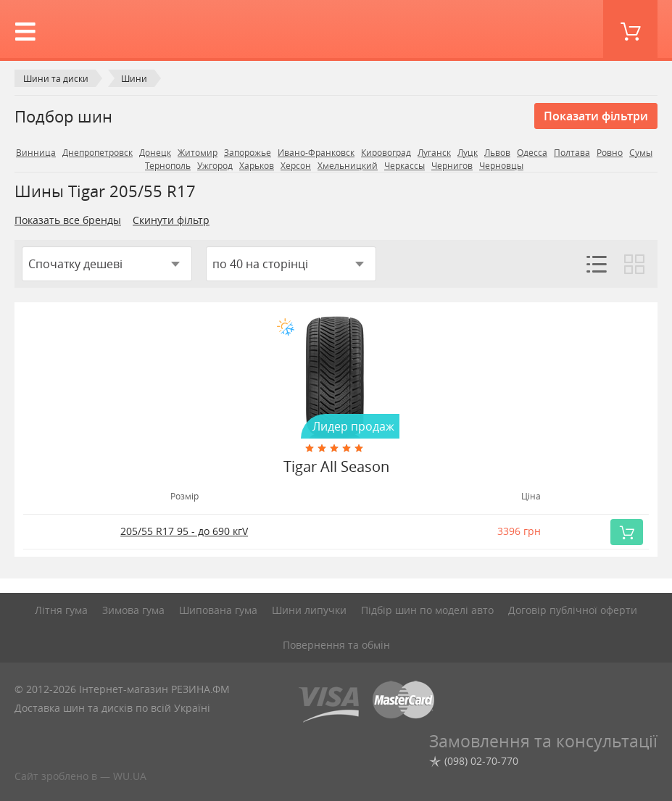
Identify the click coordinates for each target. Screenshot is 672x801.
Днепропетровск (98, 153)
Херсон (296, 166)
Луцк (468, 153)
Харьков (257, 166)
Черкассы (405, 166)
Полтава (572, 153)
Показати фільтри (596, 116)
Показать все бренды (68, 220)
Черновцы (501, 166)
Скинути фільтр (171, 220)
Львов (497, 153)
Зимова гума (133, 610)
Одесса (532, 153)
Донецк (155, 153)
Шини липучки (309, 610)
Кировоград (386, 153)
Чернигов (452, 166)
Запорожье (248, 153)
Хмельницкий (348, 166)
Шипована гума (218, 610)
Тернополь (168, 166)
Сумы (641, 153)
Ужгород (215, 166)
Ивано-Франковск (316, 153)
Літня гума (61, 610)
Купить (631, 532)
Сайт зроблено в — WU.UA (80, 776)
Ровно (610, 153)
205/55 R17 (184, 531)
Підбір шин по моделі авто (427, 610)
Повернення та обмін (336, 645)
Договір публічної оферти (573, 610)
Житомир (198, 153)
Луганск (434, 153)
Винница (36, 153)
